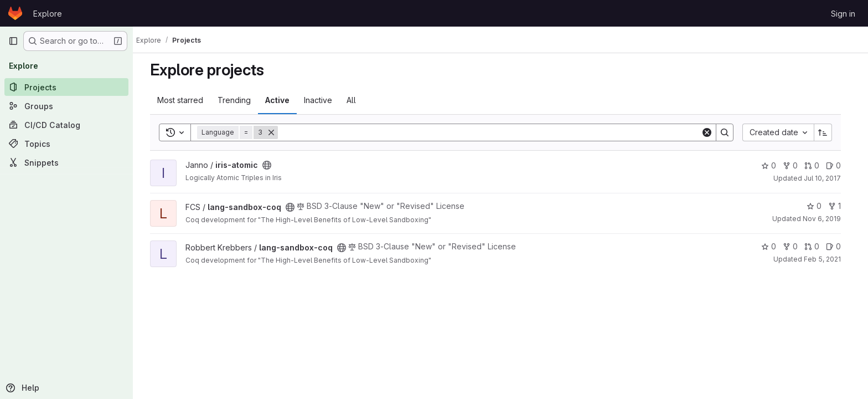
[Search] (494, 132)
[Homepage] (15, 13)
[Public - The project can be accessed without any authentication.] (272, 165)
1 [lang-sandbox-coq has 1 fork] (839, 206)
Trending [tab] (239, 100)
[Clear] (712, 132)
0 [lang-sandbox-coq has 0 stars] (819, 206)
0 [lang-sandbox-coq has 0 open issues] (838, 246)
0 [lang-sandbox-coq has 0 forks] (795, 246)
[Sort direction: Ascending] (828, 132)
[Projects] (66, 87)
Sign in (843, 14)
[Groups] (66, 106)
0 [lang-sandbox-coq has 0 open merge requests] (817, 246)
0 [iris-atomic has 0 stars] (774, 165)
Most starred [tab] (185, 100)
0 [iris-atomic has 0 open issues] (838, 165)
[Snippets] (66, 162)
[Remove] (276, 132)
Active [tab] (282, 100)
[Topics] (66, 144)
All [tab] (356, 100)
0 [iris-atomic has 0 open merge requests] (817, 165)
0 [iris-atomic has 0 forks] (795, 165)
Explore (48, 14)
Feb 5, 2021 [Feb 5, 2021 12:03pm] (827, 259)
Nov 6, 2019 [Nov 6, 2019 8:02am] (827, 219)
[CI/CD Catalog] (66, 125)
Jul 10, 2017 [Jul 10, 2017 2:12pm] (827, 178)
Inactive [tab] (323, 100)
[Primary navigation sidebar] (13, 41)
